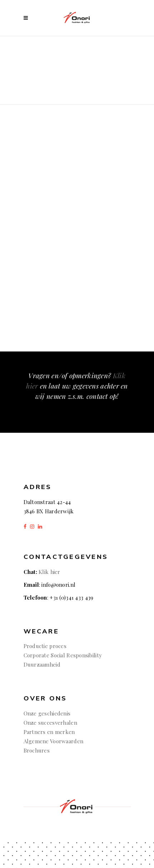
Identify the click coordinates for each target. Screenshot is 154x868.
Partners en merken (49, 732)
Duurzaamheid (42, 664)
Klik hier (49, 572)
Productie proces (45, 646)
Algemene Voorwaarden (54, 741)
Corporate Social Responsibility (63, 655)
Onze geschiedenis (47, 713)
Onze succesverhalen (50, 723)
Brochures (38, 750)
